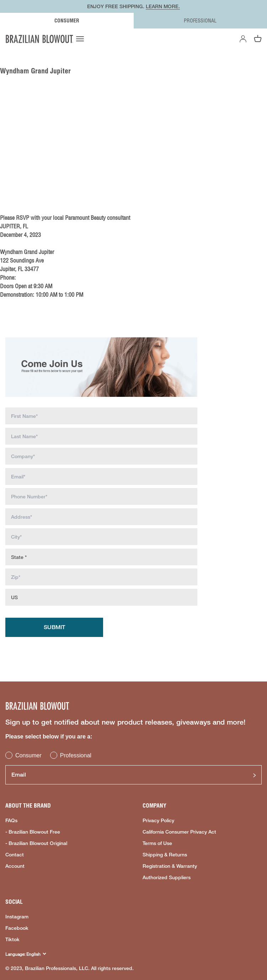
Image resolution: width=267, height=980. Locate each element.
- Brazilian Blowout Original (36, 843)
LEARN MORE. (163, 6)
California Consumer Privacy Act (179, 832)
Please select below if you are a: (49, 737)
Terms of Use (157, 843)
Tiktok (12, 939)
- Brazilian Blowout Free (33, 832)
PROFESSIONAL (200, 21)
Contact (15, 855)
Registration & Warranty (170, 866)
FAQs (11, 820)
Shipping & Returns (165, 855)
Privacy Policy (158, 820)
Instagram (17, 917)
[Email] (133, 775)
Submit (54, 627)
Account (15, 866)
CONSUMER (67, 21)
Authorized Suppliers (167, 877)
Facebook (17, 928)
